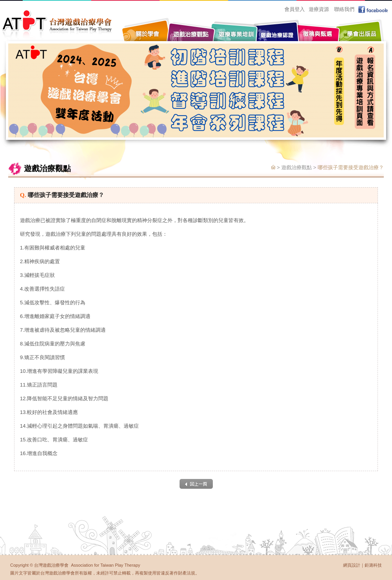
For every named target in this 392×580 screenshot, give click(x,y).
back (196, 484)
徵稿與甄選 (317, 28)
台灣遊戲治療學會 (57, 24)
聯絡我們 (344, 9)
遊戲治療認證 (276, 32)
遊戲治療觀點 (192, 28)
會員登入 (295, 9)
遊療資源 (319, 9)
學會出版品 (360, 28)
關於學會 (147, 28)
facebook (374, 9)
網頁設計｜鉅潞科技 (362, 565)
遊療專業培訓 (235, 28)
